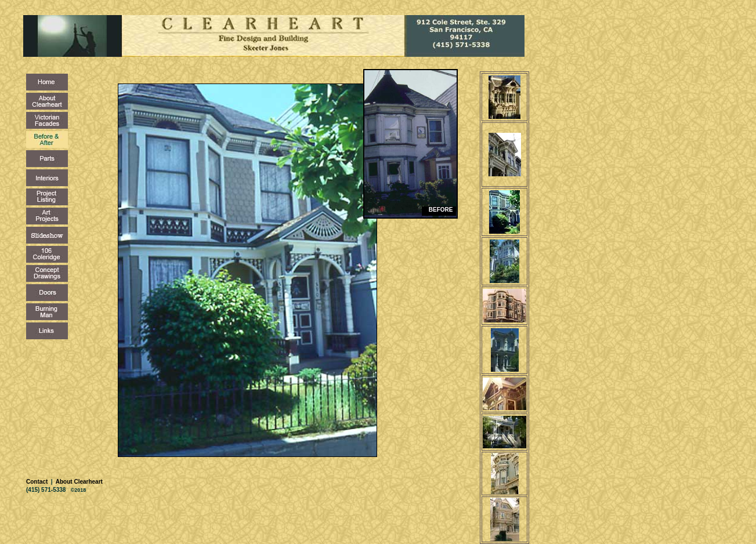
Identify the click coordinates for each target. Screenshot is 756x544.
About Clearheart (78, 482)
